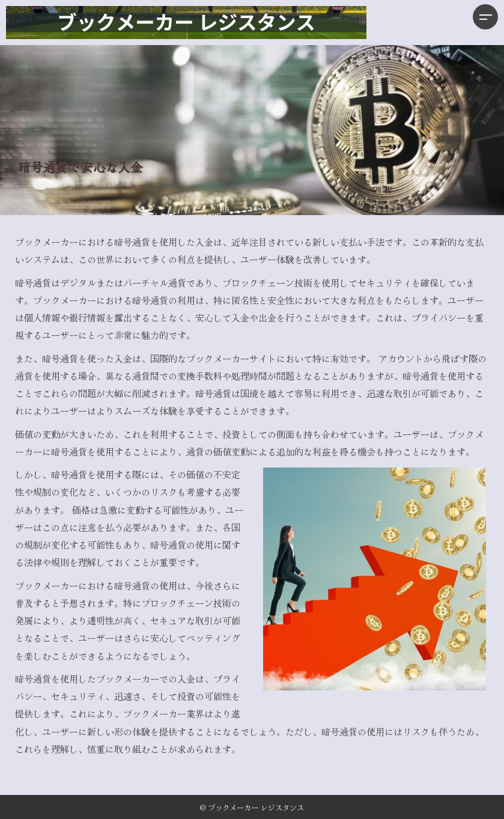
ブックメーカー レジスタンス (256, 807)
